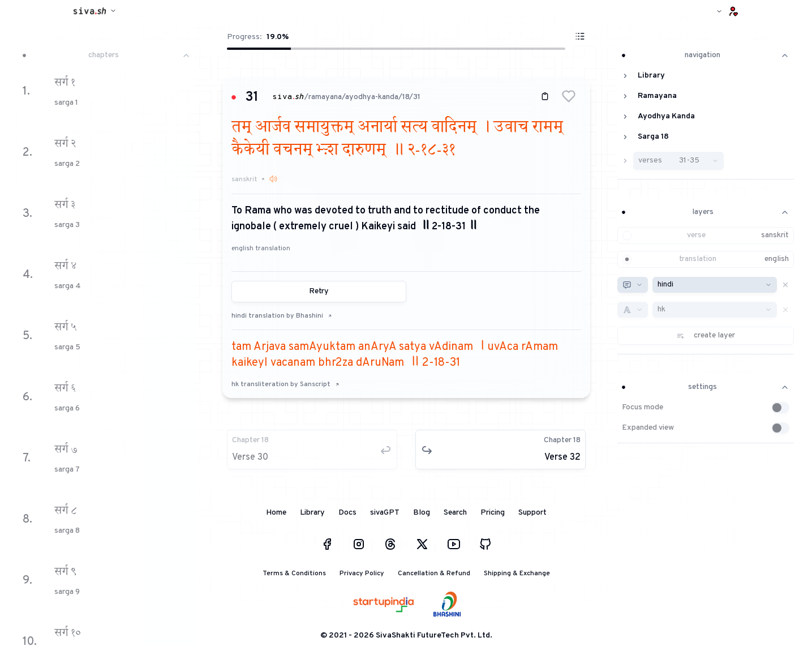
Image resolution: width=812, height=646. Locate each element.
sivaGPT (385, 513)
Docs (347, 513)
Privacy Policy (362, 574)
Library (312, 513)
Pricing (493, 513)
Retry (319, 291)
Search (455, 513)
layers (706, 212)
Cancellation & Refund (434, 574)
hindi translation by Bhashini (282, 316)
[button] (569, 96)
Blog (422, 513)
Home (276, 513)
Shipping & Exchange (517, 574)
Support (532, 513)
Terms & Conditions (294, 574)
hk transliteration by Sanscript (285, 384)
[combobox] (633, 285)
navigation (706, 55)
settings (706, 387)
